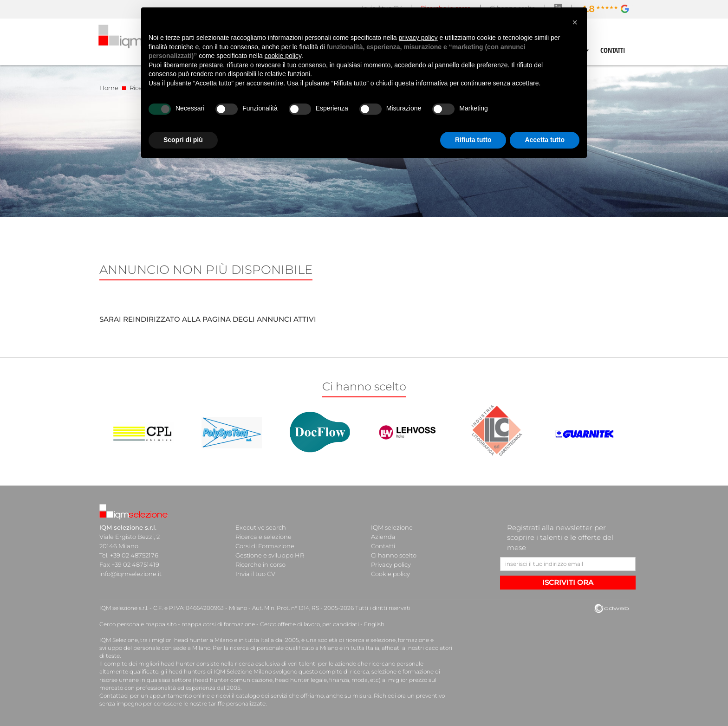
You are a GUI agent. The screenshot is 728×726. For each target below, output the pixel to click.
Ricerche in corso (260, 564)
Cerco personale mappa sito (138, 624)
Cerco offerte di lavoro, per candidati (309, 624)
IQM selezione (392, 527)
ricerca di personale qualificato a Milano (284, 648)
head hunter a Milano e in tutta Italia (224, 640)
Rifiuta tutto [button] (473, 140)
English (374, 624)
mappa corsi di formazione (218, 624)
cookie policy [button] (283, 56)
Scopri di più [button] (183, 140)
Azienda (383, 537)
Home (109, 88)
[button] (575, 22)
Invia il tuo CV (255, 574)
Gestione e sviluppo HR (270, 555)
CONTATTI (613, 50)
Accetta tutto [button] (545, 140)
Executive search (261, 527)
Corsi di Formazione (265, 546)
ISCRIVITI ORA (568, 582)
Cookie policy (390, 574)
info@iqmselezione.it (130, 574)
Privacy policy (391, 564)
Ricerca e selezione (263, 537)
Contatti (383, 546)
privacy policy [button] (418, 38)
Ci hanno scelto (394, 555)
